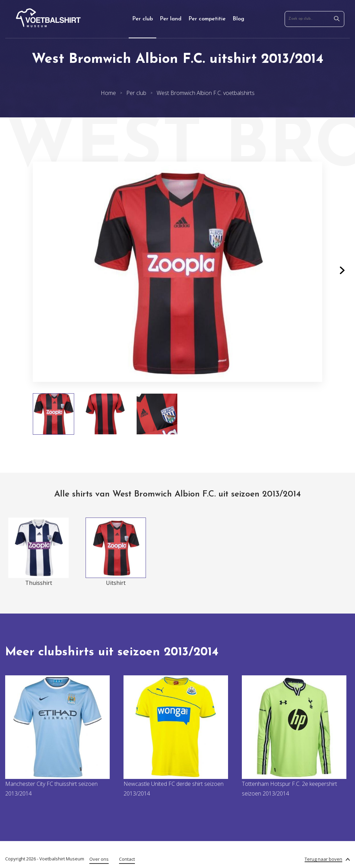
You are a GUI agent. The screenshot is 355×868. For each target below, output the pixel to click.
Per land (171, 19)
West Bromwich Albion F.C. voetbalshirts (206, 93)
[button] (342, 272)
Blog (238, 19)
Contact (127, 859)
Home (108, 93)
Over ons (99, 859)
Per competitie (207, 19)
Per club (142, 19)
